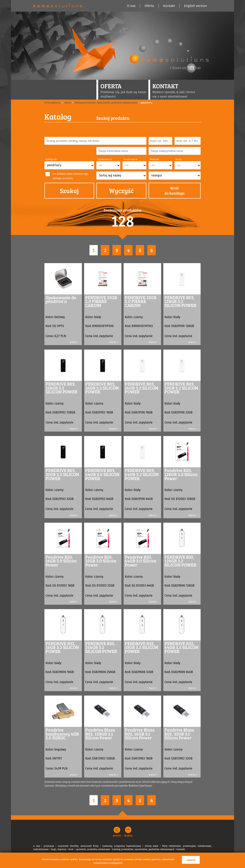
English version (196, 6)
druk (71, 849)
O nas (131, 6)
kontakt (181, 849)
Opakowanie (105, 159)
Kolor (179, 159)
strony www (152, 846)
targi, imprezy (58, 849)
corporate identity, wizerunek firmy (78, 846)
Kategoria (51, 159)
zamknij (191, 860)
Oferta (149, 6)
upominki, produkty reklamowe (93, 849)
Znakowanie (131, 159)
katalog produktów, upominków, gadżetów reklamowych (143, 849)
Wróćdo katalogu (174, 191)
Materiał (154, 159)
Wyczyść (121, 191)
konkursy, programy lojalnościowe (122, 846)
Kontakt (169, 6)
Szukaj (69, 191)
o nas (37, 846)
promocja (49, 846)
